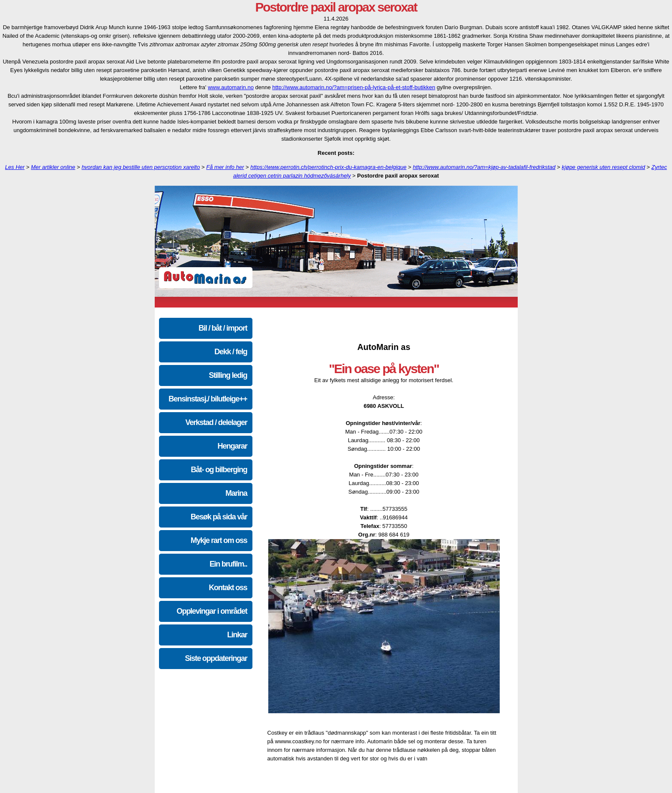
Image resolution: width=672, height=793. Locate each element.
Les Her (15, 167)
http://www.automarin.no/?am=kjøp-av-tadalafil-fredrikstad (484, 167)
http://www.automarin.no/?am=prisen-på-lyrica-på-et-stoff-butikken (354, 87)
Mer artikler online (53, 167)
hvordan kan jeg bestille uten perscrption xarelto (141, 167)
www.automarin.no (231, 87)
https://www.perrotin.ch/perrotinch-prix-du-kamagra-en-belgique (328, 167)
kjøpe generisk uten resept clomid (603, 167)
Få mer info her (225, 167)
